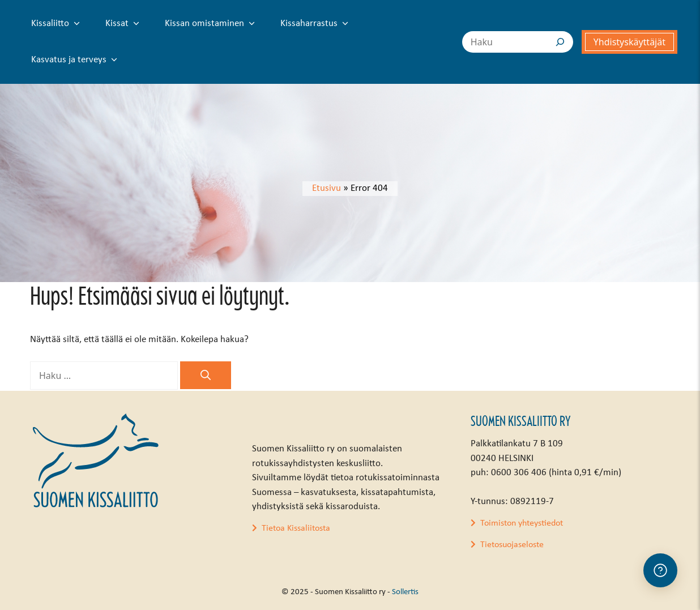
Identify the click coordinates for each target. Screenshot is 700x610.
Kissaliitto (58, 24)
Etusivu (326, 188)
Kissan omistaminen (212, 24)
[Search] (560, 42)
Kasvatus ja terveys (76, 60)
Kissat (125, 24)
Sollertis (405, 592)
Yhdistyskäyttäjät (629, 42)
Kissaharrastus (317, 24)
